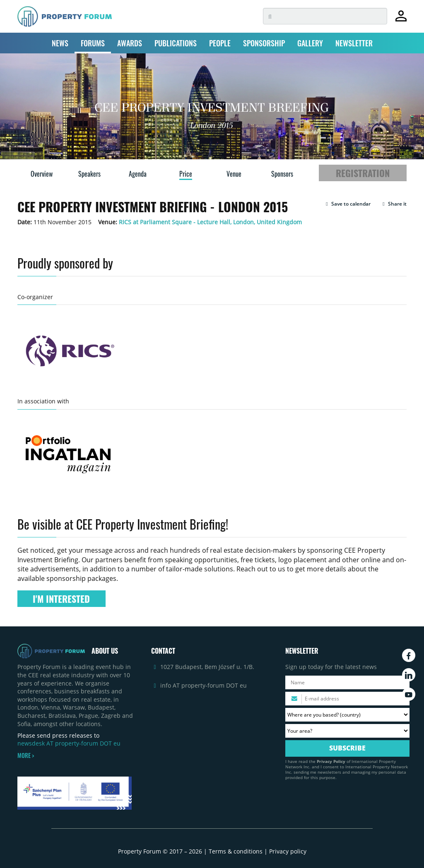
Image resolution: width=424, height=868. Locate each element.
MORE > (26, 755)
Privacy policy (288, 851)
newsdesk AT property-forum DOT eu (69, 743)
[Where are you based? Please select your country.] (347, 715)
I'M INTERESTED (61, 599)
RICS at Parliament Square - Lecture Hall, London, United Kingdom (210, 222)
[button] (347, 204)
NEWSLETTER (354, 43)
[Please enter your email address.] (347, 699)
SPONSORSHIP (264, 43)
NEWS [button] (60, 43)
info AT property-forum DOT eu (204, 685)
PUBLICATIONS (176, 43)
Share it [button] (394, 204)
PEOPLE (220, 43)
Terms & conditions (236, 851)
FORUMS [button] (93, 43)
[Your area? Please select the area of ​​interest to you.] (347, 731)
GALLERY (310, 43)
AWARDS (130, 43)
